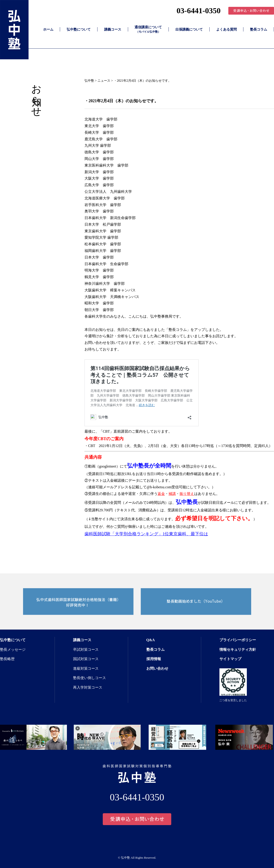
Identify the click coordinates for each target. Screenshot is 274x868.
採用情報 (154, 659)
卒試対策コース (86, 650)
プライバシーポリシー (238, 640)
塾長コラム (259, 29)
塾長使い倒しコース (90, 678)
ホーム (48, 29)
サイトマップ (230, 659)
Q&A (151, 640)
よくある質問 (227, 29)
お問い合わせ (157, 668)
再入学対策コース (88, 687)
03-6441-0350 (199, 11)
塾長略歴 (7, 659)
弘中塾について (79, 29)
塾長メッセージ (13, 650)
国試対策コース (86, 659)
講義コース (113, 29)
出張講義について (189, 29)
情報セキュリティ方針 (238, 650)
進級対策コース (86, 668)
